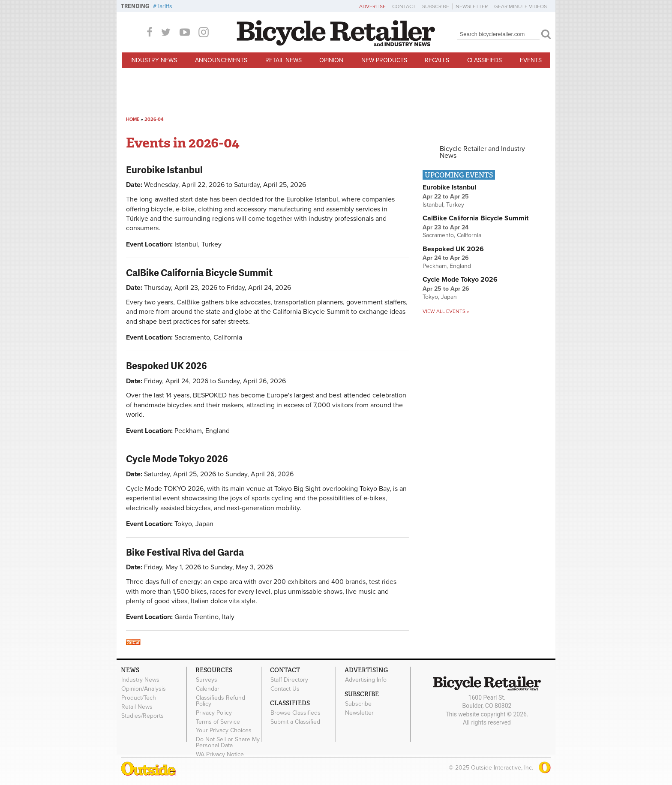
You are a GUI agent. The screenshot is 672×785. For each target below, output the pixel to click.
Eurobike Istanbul (164, 170)
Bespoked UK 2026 (166, 365)
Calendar (208, 689)
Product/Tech (139, 698)
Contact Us (285, 689)
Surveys (207, 680)
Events (531, 60)
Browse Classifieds (295, 713)
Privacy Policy (214, 713)
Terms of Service (218, 722)
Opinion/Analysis (144, 689)
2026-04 (154, 119)
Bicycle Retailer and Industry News (482, 152)
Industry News (154, 60)
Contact (404, 6)
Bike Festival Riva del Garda (185, 552)
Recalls (437, 60)
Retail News (283, 60)
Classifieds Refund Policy (220, 701)
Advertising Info (366, 680)
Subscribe (436, 6)
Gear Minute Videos (520, 6)
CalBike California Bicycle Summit (199, 272)
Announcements (221, 60)
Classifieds (484, 60)
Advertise (372, 6)
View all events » (446, 311)
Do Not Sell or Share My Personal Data (228, 743)
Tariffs (164, 6)
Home (133, 119)
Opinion (331, 60)
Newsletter (472, 6)
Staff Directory (289, 680)
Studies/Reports (142, 716)
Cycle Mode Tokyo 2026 (177, 459)
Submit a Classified (295, 722)
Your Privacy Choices (224, 731)
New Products (384, 60)
